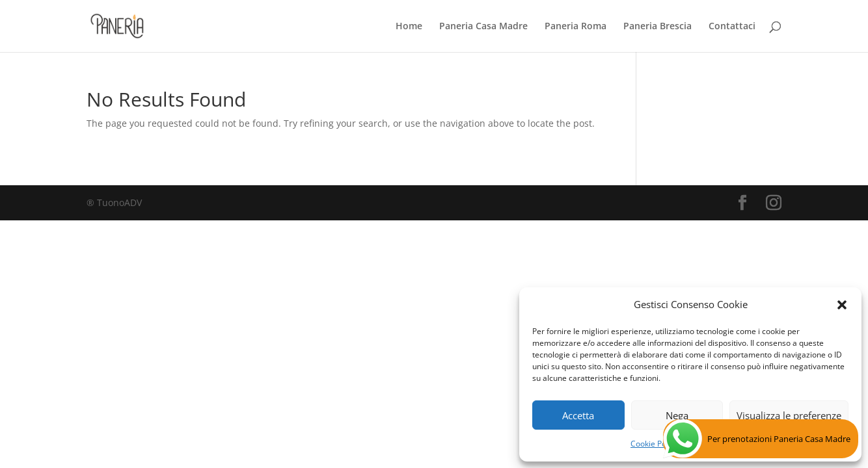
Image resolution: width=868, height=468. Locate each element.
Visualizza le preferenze (789, 415)
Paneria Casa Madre (483, 27)
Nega (677, 415)
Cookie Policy (654, 444)
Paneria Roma (576, 27)
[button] (842, 305)
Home (409, 27)
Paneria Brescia (658, 27)
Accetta (578, 415)
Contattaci (732, 27)
